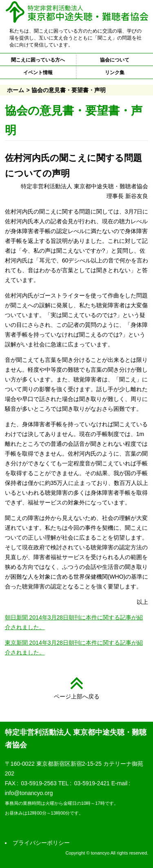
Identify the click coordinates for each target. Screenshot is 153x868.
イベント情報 (38, 73)
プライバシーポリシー (41, 843)
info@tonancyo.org (29, 793)
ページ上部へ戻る (77, 696)
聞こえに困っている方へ (38, 60)
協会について (115, 60)
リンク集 (115, 73)
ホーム (16, 90)
